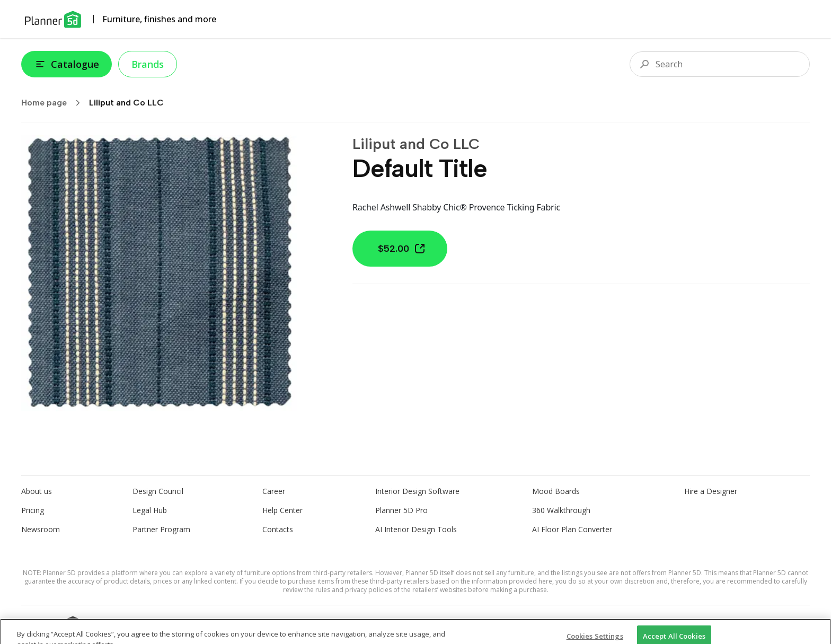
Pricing (33, 510)
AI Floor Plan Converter (572, 529)
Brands (148, 64)
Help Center (282, 510)
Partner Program (161, 529)
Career (274, 491)
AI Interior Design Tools (416, 529)
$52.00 (402, 249)
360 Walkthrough (561, 510)
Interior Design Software (417, 491)
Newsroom (41, 529)
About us (37, 491)
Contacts (278, 529)
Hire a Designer (711, 491)
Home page (54, 103)
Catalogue (67, 64)
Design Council (158, 491)
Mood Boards (556, 491)
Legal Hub (150, 510)
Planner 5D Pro (401, 510)
